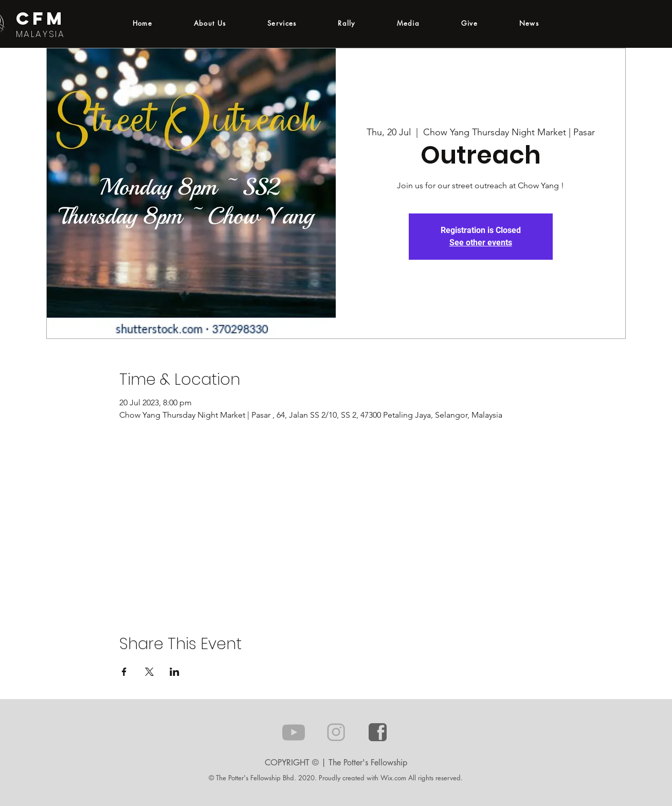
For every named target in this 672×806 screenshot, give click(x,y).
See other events (481, 243)
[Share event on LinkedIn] (175, 672)
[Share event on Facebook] (124, 672)
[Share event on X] (149, 672)
